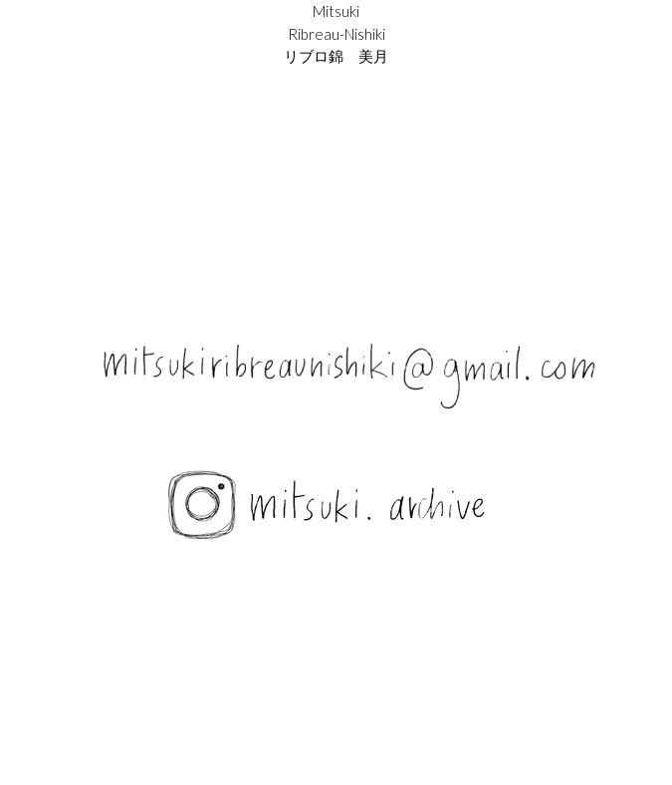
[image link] (336, 507)
